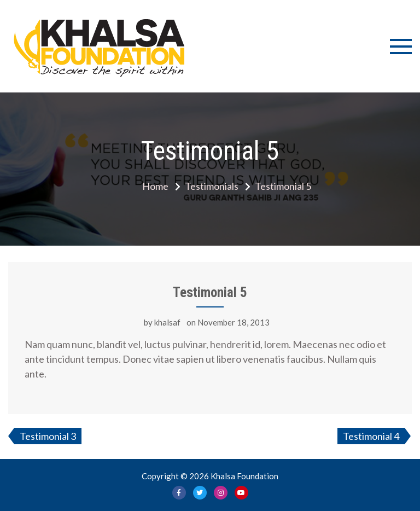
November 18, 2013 (234, 322)
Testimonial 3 (48, 436)
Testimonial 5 (210, 292)
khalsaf (167, 322)
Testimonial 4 (371, 436)
